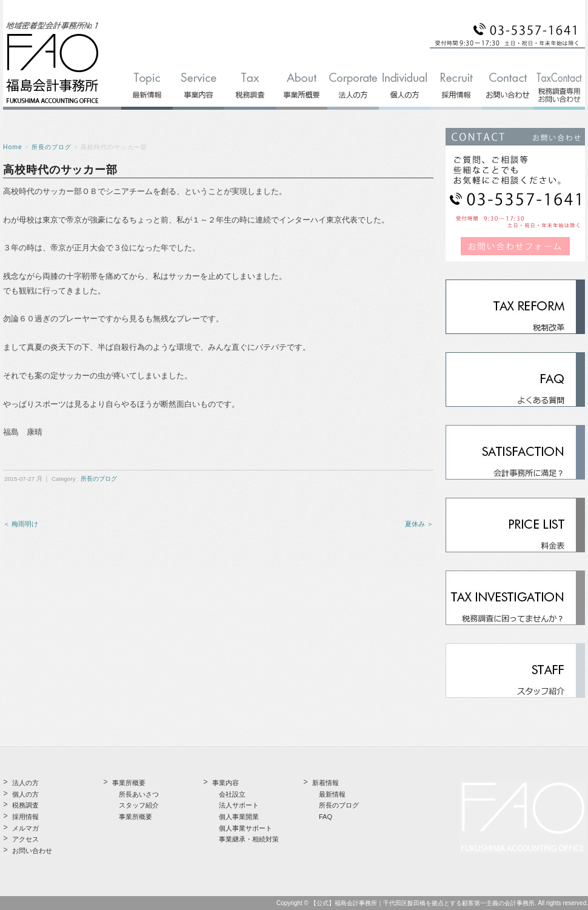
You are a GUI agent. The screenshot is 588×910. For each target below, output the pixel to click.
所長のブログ (52, 147)
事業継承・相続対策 (249, 839)
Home (13, 147)
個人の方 (25, 794)
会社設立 (232, 794)
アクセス (25, 839)
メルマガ (25, 828)
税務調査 (25, 805)
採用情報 (25, 817)
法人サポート (239, 805)
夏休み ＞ (419, 524)
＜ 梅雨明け (21, 524)
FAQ (326, 817)
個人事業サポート (246, 828)
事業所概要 (135, 817)
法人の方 (25, 783)
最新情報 (332, 794)
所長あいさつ (139, 794)
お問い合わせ (32, 851)
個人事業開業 (239, 817)
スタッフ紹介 (139, 805)
